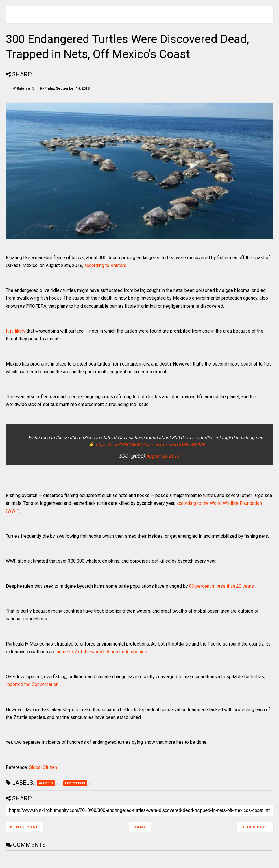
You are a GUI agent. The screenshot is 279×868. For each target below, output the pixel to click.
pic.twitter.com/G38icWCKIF (176, 445)
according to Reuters (105, 265)
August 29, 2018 (163, 456)
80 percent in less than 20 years (221, 586)
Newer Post (24, 827)
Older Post (255, 827)
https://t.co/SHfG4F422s (121, 445)
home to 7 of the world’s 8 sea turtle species (102, 652)
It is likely (16, 331)
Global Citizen (43, 767)
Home (140, 827)
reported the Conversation (32, 684)
